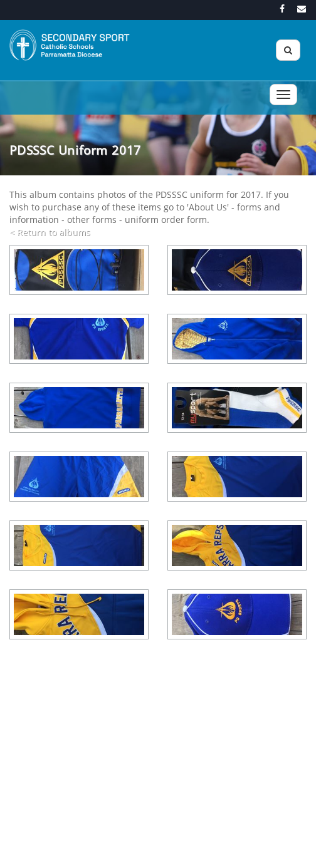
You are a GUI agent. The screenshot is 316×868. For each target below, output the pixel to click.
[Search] (288, 50)
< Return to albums (50, 232)
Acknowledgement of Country (133, 854)
